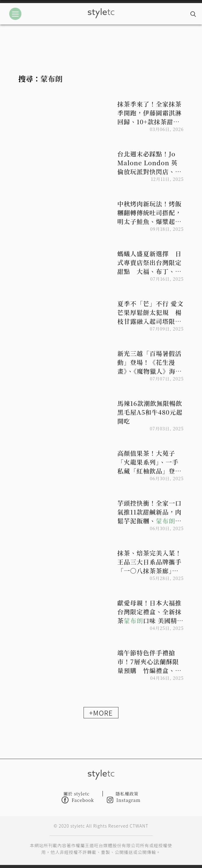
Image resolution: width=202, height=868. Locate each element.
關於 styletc (77, 794)
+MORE (101, 713)
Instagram (124, 800)
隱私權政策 (127, 794)
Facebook (78, 800)
